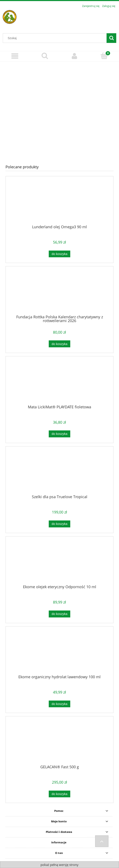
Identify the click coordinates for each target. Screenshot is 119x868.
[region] (59, 110)
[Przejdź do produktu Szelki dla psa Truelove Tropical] (59, 472)
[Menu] (15, 56)
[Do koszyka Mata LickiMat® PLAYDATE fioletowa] (59, 434)
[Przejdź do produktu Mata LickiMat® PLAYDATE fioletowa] (59, 382)
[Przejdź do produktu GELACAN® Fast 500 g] (59, 742)
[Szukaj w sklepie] (56, 38)
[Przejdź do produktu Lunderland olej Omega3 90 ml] (59, 202)
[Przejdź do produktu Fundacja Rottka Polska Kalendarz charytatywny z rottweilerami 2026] (59, 292)
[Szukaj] (111, 38)
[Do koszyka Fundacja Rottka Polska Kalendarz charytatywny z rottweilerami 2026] (59, 344)
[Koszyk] (104, 56)
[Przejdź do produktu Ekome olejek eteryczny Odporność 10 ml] (59, 562)
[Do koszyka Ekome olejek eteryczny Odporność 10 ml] (59, 614)
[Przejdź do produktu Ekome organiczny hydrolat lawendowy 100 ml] (59, 652)
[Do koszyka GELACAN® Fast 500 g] (59, 794)
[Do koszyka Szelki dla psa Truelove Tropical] (59, 524)
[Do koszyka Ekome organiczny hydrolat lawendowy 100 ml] (59, 704)
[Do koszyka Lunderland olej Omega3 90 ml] (59, 254)
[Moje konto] (74, 56)
